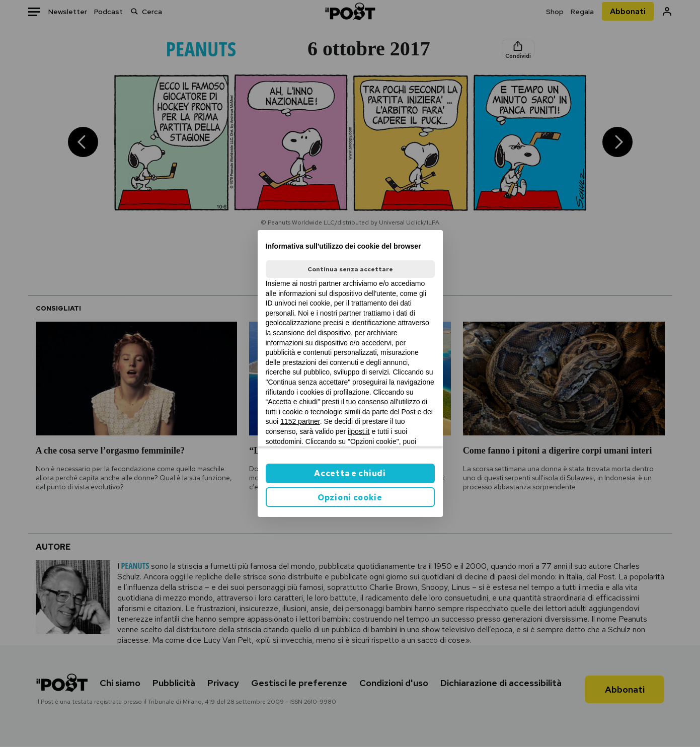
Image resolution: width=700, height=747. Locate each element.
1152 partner (300, 421)
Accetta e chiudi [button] (350, 473)
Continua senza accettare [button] (350, 269)
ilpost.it (359, 431)
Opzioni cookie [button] (350, 498)
